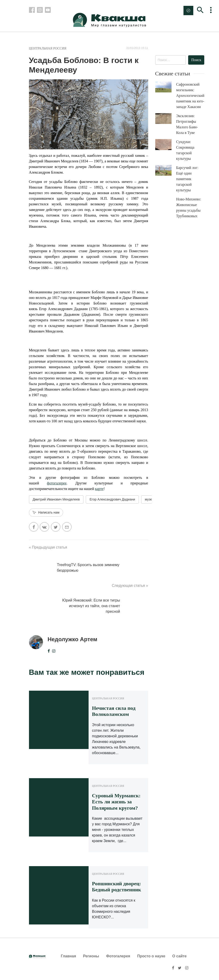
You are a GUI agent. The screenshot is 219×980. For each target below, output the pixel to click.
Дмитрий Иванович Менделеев (56, 499)
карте (99, 489)
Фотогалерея (118, 956)
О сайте (179, 956)
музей (149, 499)
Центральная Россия (48, 48)
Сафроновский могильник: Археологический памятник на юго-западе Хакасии (190, 96)
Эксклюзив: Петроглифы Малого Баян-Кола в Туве (187, 124)
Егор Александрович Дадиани (112, 499)
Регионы (91, 956)
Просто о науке (151, 956)
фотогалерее (57, 483)
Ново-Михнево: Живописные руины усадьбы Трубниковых (189, 208)
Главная (68, 956)
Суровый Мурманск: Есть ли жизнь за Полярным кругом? (116, 802)
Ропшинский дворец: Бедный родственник (117, 887)
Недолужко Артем (73, 639)
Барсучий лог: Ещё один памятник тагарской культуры (187, 179)
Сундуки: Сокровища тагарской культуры (185, 150)
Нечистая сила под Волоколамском (114, 711)
